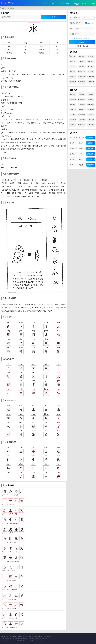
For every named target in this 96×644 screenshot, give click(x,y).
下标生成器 (91, 120)
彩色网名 (91, 99)
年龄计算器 (82, 72)
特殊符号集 (82, 115)
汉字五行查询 (91, 77)
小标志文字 (73, 110)
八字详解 (91, 72)
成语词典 (26, 636)
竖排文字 (82, 110)
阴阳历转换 (73, 82)
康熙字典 (20, 636)
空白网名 (73, 115)
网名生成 (73, 94)
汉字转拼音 (91, 125)
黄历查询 (92, 3)
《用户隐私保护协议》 (84, 38)
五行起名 (91, 61)
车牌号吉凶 (73, 77)
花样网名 (82, 94)
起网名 (84, 3)
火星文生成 (82, 104)
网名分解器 (91, 110)
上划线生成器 (91, 115)
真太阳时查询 (82, 82)
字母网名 (73, 104)
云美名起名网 (19, 641)
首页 (45, 3)
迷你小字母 (73, 125)
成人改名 (68, 3)
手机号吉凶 (82, 77)
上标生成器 (82, 120)
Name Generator (39, 636)
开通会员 (85, 46)
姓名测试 (60, 3)
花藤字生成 (82, 99)
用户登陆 (78, 46)
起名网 (7, 8)
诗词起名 (73, 61)
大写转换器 (82, 125)
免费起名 (82, 56)
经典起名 (73, 56)
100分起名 (82, 61)
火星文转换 (73, 99)
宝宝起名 (52, 3)
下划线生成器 (73, 120)
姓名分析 (91, 56)
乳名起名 (73, 67)
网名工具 (31, 636)
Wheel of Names (47, 636)
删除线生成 (91, 104)
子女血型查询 (91, 82)
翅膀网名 (91, 94)
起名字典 (77, 3)
